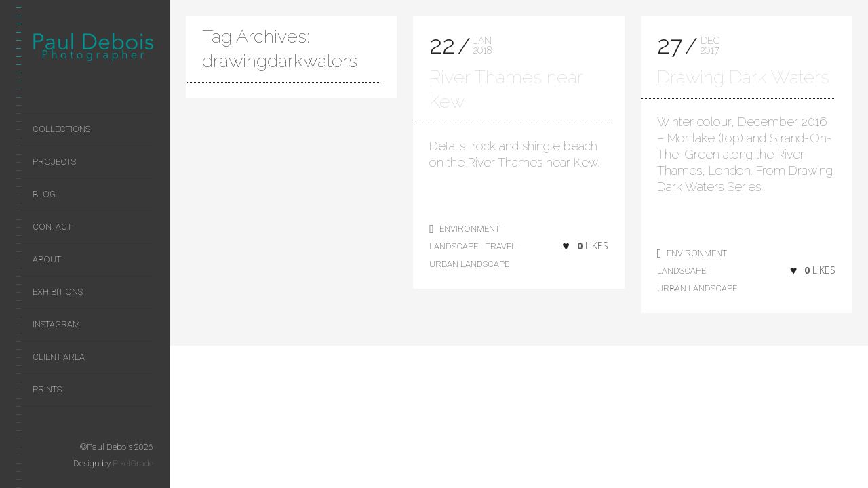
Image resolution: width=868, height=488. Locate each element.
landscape (454, 246)
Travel (501, 246)
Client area (59, 357)
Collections (61, 129)
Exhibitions (58, 292)
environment (470, 229)
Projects (54, 162)
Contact (52, 227)
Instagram (56, 324)
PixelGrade (133, 463)
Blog (44, 194)
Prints (47, 389)
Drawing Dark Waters (743, 77)
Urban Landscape (469, 264)
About (47, 259)
